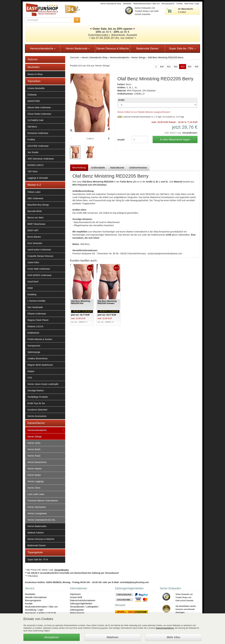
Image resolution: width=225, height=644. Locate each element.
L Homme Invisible (36, 301)
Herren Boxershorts (37, 462)
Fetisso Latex (34, 192)
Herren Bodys (34, 475)
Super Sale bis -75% (182, 48)
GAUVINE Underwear (38, 146)
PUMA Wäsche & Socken (40, 339)
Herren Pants (34, 456)
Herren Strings (35, 437)
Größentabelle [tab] (98, 168)
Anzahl (121, 140)
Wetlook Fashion (36, 533)
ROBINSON (33, 333)
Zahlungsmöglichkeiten (81, 604)
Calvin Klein (33, 262)
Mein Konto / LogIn (192, 4)
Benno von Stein (36, 218)
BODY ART (33, 230)
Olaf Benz (32, 127)
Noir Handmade (35, 307)
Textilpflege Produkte (38, 397)
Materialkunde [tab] (117, 168)
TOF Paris (32, 172)
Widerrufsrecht (77, 613)
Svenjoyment (34, 346)
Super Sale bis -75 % (38, 559)
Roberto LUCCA (35, 326)
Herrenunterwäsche (43, 48)
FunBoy (31, 139)
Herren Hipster (35, 469)
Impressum (75, 594)
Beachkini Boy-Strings (38, 205)
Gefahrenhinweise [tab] (138, 168)
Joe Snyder (33, 152)
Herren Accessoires (37, 416)
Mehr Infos (173, 637)
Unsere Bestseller (36, 88)
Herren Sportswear (37, 507)
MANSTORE (34, 101)
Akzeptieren (51, 637)
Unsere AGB (76, 597)
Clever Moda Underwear (39, 114)
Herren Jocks (34, 443)
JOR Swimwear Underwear (41, 159)
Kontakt (180, 4)
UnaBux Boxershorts (37, 358)
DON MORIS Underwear (39, 275)
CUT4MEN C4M (35, 120)
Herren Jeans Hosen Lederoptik (43, 384)
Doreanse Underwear (38, 133)
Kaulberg (32, 294)
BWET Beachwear (36, 224)
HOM (30, 288)
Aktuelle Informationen (36, 597)
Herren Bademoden (37, 526)
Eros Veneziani (35, 243)
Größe (121, 100)
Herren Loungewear (37, 513)
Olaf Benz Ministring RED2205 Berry (166, 57)
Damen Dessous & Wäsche (113, 48)
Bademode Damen (147, 48)
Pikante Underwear (37, 314)
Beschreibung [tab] (79, 168)
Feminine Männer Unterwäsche (43, 501)
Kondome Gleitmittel (37, 410)
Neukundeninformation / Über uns (146, 4)
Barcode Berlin (35, 211)
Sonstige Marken (36, 390)
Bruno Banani (34, 237)
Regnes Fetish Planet (38, 320)
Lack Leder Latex (36, 494)
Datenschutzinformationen (83, 600)
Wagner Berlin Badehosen (40, 365)
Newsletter (127, 4)
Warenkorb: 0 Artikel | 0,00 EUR (40, 613)
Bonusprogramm (168, 4)
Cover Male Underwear (39, 269)
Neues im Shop (35, 74)
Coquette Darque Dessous (40, 256)
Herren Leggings (36, 481)
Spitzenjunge (34, 352)
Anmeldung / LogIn (34, 610)
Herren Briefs (34, 449)
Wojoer (31, 371)
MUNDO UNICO (35, 165)
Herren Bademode (78, 48)
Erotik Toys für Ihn (36, 403)
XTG (30, 378)
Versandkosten (190, 133)
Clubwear (32, 95)
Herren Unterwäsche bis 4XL (41, 520)
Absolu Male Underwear (39, 107)
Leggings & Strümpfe (38, 178)
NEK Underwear (35, 198)
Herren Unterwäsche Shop (111, 4)
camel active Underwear (39, 250)
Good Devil (33, 282)
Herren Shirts (34, 488)
